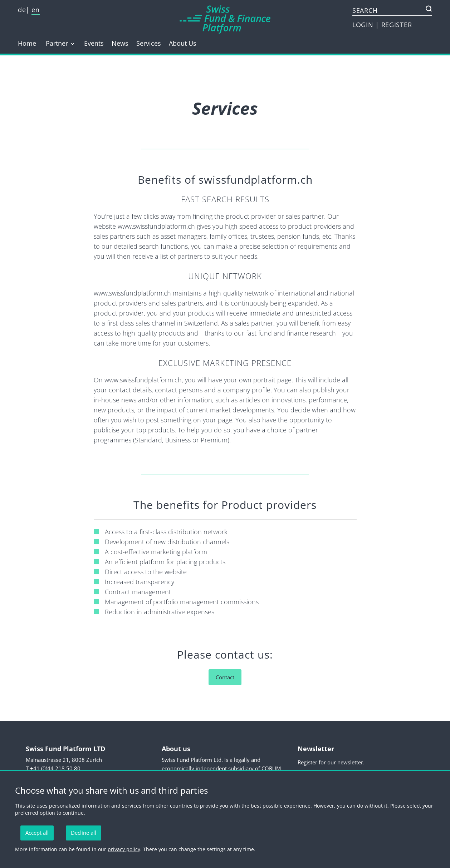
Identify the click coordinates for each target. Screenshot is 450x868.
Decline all (84, 833)
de (22, 10)
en (35, 10)
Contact (225, 677)
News (120, 43)
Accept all (37, 833)
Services (149, 43)
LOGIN (364, 25)
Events (94, 43)
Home (27, 43)
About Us (183, 43)
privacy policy (124, 849)
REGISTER (397, 25)
